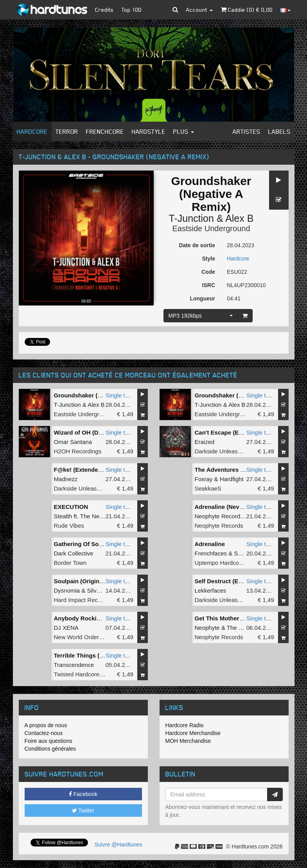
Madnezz (66, 479)
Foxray (204, 479)
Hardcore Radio (185, 725)
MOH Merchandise (188, 741)
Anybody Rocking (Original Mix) (99, 618)
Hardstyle (149, 131)
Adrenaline (210, 544)
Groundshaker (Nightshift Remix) (241, 395)
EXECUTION (71, 507)
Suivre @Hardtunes (118, 845)
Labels (279, 131)
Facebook (83, 794)
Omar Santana (73, 442)
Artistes (247, 131)
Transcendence (74, 665)
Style (209, 259)
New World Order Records (88, 637)
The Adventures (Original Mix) (236, 470)
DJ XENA (66, 628)
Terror (67, 131)
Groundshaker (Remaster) (90, 395)
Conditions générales (50, 749)
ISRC (209, 285)
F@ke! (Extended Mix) (84, 470)
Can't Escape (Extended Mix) (235, 432)
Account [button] (199, 10)
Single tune (120, 395)
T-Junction (191, 218)
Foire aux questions (48, 741)
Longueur (202, 298)
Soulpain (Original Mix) (86, 581)
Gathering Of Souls (81, 544)
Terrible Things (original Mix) (94, 655)
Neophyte (207, 628)
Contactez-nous (44, 733)
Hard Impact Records (82, 600)
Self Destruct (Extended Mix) (234, 581)
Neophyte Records (219, 526)
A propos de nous (46, 725)
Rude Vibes (69, 526)
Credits (104, 10)
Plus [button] (184, 131)
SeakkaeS (208, 488)
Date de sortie (197, 245)
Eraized (205, 442)
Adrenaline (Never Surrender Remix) (245, 507)
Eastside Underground (211, 228)
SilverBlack (102, 590)
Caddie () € (247, 10)
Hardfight (232, 479)
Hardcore (32, 131)
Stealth (63, 516)
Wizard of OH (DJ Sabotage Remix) (102, 432)
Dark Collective (74, 553)
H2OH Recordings (78, 451)
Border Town (70, 563)
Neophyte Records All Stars (231, 516)
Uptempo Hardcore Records (231, 563)
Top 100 (132, 10)
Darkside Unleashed (221, 451)
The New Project (102, 516)
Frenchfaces (211, 553)
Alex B (239, 218)
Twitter (83, 810)
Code (208, 272)
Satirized (245, 553)
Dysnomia (67, 590)
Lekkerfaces (211, 590)
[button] (175, 10)
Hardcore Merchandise (193, 733)
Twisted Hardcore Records (89, 674)
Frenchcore (105, 131)
